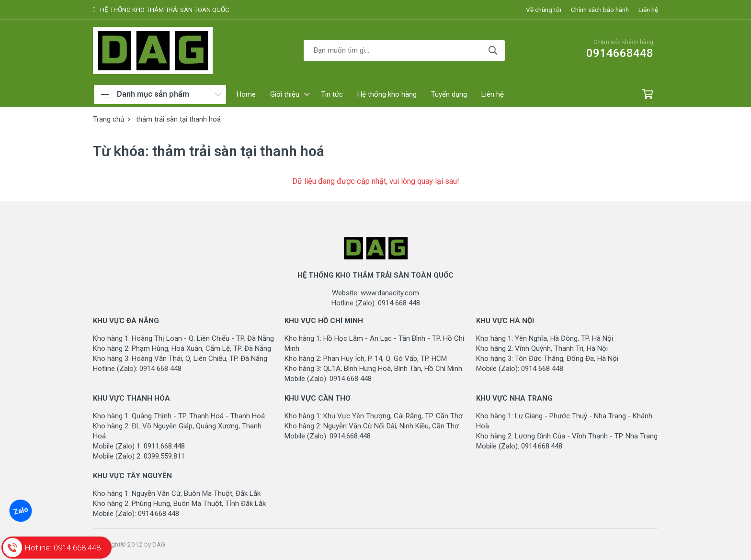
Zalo (20, 511)
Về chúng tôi (544, 10)
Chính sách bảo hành (600, 10)
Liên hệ (648, 10)
